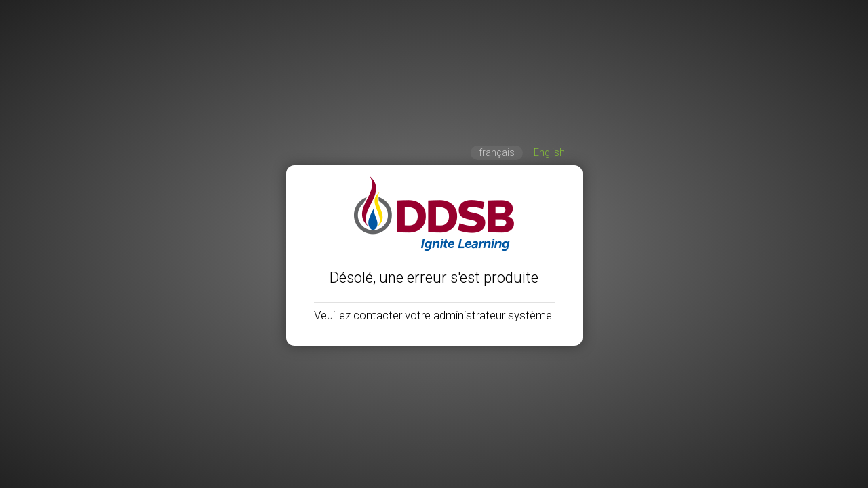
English (549, 153)
